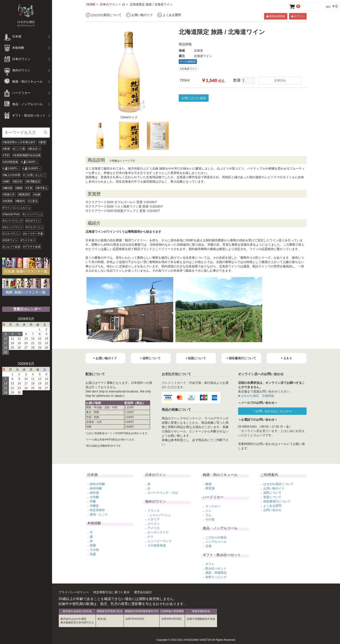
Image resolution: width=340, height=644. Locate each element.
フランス (154, 511)
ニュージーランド (160, 541)
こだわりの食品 (216, 537)
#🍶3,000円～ (29, 162)
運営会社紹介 (143, 592)
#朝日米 (18, 181)
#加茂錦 (7, 201)
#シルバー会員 (11, 247)
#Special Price (11, 214)
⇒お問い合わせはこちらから (272, 411)
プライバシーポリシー (74, 592)
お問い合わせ (272, 510)
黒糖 (93, 545)
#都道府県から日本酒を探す (19, 142)
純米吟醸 (96, 488)
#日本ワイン (10, 240)
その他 (94, 550)
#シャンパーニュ (33, 214)
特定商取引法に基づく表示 (111, 592)
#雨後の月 (9, 195)
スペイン (154, 524)
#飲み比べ (34, 149)
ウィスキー (213, 506)
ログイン (298, 16)
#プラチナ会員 (32, 247)
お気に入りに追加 (194, 98)
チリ (150, 537)
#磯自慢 (7, 188)
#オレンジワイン (13, 227)
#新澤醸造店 (33, 181)
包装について (272, 497)
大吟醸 (94, 497)
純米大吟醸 (97, 484)
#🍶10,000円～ (32, 168)
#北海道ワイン (189, 69)
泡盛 (93, 554)
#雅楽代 (20, 201)
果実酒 (210, 488)
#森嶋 (19, 188)
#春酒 (6, 149)
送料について (272, 493)
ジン (208, 511)
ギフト (210, 564)
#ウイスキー (28, 240)
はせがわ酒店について (106, 15)
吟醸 (93, 501)
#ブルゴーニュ (35, 227)
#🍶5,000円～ (11, 168)
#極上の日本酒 (11, 175)
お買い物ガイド (142, 15)
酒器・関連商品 (216, 573)
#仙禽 (37, 195)
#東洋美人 (42, 188)
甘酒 (208, 546)
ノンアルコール (216, 542)
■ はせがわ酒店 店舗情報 (256, 396)
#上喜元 (33, 201)
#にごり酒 (19, 149)
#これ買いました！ (35, 175)
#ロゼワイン (33, 221)
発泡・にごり (99, 514)
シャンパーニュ (160, 515)
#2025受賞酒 (10, 162)
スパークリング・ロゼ (163, 493)
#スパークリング (13, 221)
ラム (208, 515)
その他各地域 (157, 545)
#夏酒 (42, 142)
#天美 (29, 188)
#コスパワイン (11, 234)
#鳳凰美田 (24, 195)
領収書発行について (277, 501)
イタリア (154, 519)
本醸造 (94, 506)
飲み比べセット (216, 568)
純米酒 (94, 493)
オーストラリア (158, 532)
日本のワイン (109, 4)
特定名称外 (97, 510)
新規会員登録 (276, 16)
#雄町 (6, 181)
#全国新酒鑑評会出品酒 (27, 155)
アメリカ (154, 528)
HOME (91, 4)
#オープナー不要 (33, 234)
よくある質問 (172, 15)
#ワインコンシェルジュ (17, 208)
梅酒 (208, 484)
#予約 (6, 155)
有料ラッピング (216, 577)
